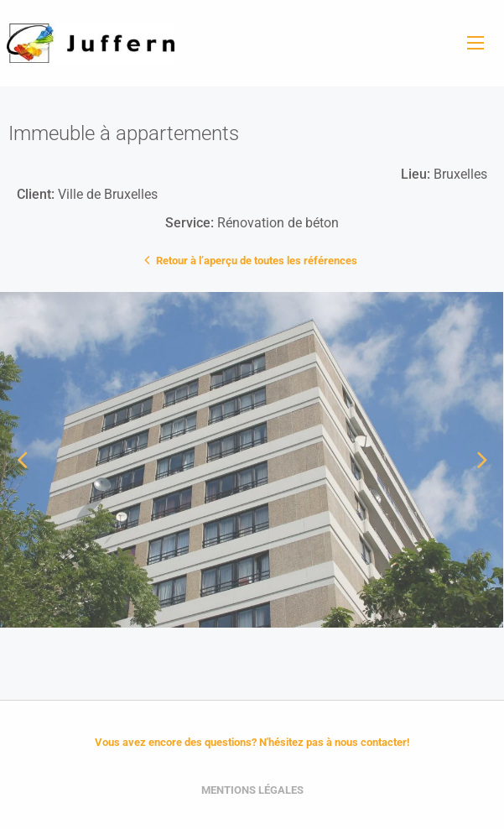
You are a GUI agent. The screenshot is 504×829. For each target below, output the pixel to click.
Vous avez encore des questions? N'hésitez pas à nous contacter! (252, 742)
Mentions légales (252, 790)
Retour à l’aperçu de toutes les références (252, 259)
